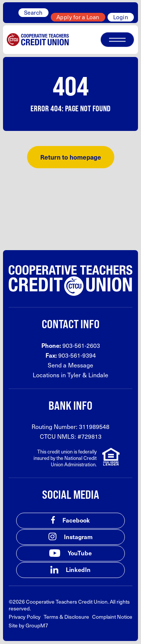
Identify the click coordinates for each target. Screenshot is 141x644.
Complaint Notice (112, 617)
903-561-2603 (81, 345)
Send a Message (70, 365)
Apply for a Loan (78, 17)
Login (121, 17)
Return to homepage (71, 157)
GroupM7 (37, 625)
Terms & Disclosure (66, 617)
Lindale (98, 375)
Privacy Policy (25, 617)
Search (33, 12)
